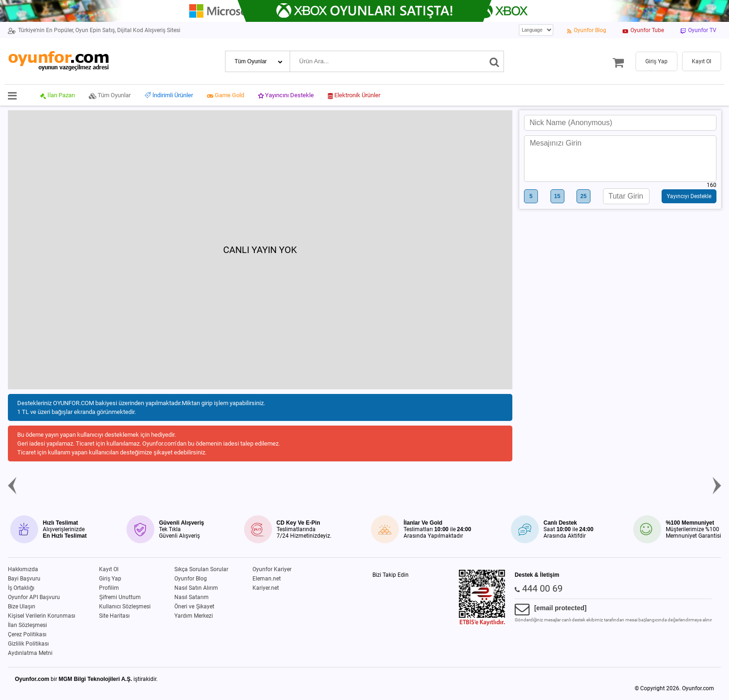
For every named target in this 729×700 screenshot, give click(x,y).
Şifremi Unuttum (120, 597)
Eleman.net (267, 579)
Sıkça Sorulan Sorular (201, 569)
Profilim (109, 588)
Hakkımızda (23, 569)
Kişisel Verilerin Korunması (42, 616)
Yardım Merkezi (194, 616)
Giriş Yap (110, 579)
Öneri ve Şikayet (194, 607)
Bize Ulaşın (22, 607)
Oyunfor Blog (191, 579)
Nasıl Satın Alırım (196, 588)
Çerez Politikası (27, 634)
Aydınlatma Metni (30, 653)
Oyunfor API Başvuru (34, 597)
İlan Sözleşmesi (27, 625)
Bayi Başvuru (24, 579)
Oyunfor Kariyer (272, 569)
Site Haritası (114, 616)
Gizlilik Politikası (28, 644)
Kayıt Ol (109, 569)
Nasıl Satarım (192, 597)
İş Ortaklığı (21, 588)
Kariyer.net (266, 588)
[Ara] (494, 61)
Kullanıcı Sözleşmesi (125, 607)
